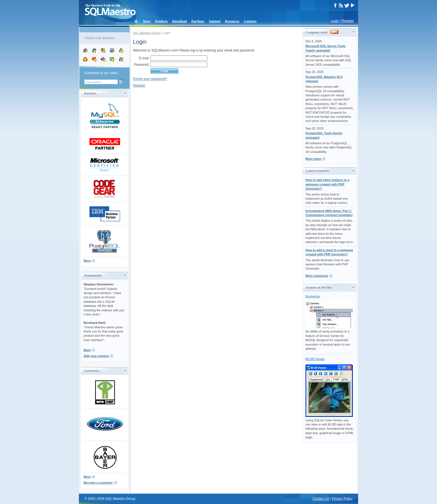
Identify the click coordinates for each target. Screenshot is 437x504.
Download (179, 21)
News (147, 21)
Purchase (198, 21)
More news (313, 159)
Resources (232, 21)
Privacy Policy (342, 499)
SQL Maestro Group (147, 33)
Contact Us (321, 499)
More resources (317, 276)
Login (335, 21)
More (87, 261)
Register (348, 21)
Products (161, 21)
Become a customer (98, 483)
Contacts (250, 21)
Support (215, 21)
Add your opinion (96, 356)
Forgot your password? (150, 79)
